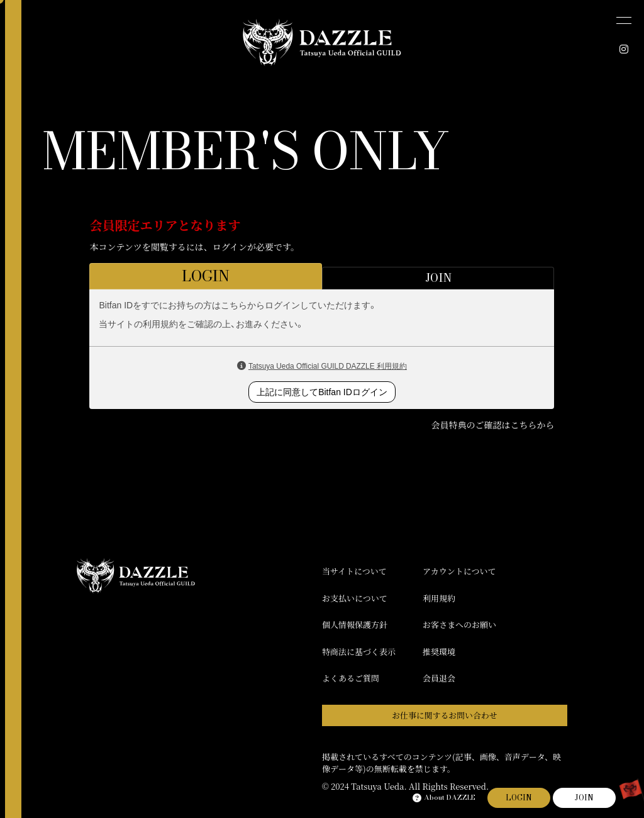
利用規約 (439, 598)
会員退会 (439, 678)
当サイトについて (354, 571)
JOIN (584, 798)
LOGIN (519, 798)
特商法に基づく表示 (359, 652)
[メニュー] (624, 20)
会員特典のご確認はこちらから (492, 425)
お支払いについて (355, 598)
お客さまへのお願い (459, 625)
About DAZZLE (444, 798)
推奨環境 (439, 652)
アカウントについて (459, 571)
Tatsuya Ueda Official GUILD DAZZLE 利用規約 (328, 366)
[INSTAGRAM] (624, 49)
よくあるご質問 (351, 678)
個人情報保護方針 (355, 625)
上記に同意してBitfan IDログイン (322, 392)
